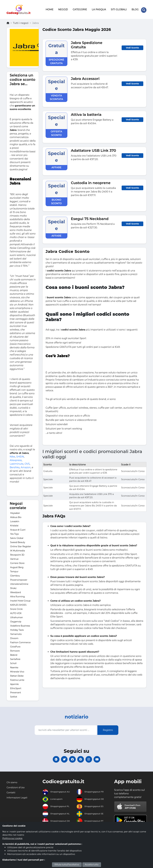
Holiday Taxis (17, 628)
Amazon (26, 466)
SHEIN (20, 455)
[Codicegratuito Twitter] (61, 759)
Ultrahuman (17, 616)
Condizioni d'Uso (17, 788)
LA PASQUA (98, 9)
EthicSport (16, 687)
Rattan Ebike (17, 674)
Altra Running (17, 595)
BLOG (135, 9)
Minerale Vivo (17, 670)
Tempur (14, 570)
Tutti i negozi (21, 21)
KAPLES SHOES (18, 603)
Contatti (11, 793)
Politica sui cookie (12, 838)
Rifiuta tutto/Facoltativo (67, 865)
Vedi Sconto (132, 46)
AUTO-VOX (16, 611)
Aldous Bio (16, 515)
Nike (12, 455)
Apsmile (14, 682)
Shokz (13, 586)
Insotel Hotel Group (20, 599)
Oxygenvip (16, 620)
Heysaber (15, 511)
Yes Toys (14, 532)
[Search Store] (143, 9)
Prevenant (16, 691)
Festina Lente (17, 678)
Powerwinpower (19, 578)
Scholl (13, 662)
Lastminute (17, 462)
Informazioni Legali (18, 798)
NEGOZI (63, 9)
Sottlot (14, 695)
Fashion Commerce (20, 641)
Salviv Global (17, 536)
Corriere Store (17, 561)
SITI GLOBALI (118, 9)
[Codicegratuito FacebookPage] (71, 759)
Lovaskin (15, 520)
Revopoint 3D (17, 553)
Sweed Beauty (18, 541)
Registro (108, 728)
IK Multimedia (18, 549)
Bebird (14, 653)
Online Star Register (21, 545)
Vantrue (14, 557)
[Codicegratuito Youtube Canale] (103, 759)
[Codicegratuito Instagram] (92, 759)
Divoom (14, 637)
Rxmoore (15, 649)
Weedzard (16, 591)
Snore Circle (16, 607)
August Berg (17, 566)
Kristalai (14, 524)
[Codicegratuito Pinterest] (82, 759)
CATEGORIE (79, 9)
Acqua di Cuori (18, 528)
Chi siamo (12, 783)
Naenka (14, 666)
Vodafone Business (20, 624)
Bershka (15, 466)
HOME (49, 9)
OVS (27, 462)
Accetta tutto (92, 865)
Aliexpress (16, 458)
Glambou (15, 574)
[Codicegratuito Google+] (50, 759)
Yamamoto (16, 632)
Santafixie (15, 657)
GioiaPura (15, 645)
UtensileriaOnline (19, 582)
